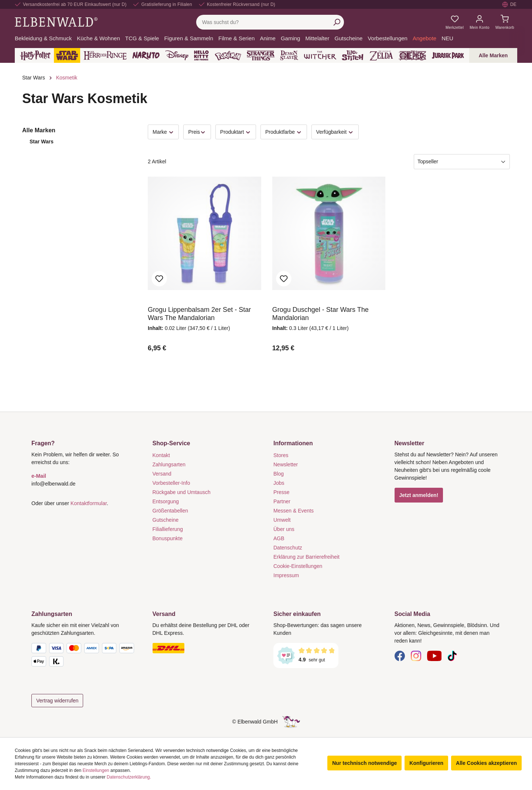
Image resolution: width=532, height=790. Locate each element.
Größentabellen (170, 511)
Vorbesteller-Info (171, 483)
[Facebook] (400, 656)
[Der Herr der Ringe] (105, 55)
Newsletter (286, 464)
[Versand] (206, 648)
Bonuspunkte (168, 538)
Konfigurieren (426, 763)
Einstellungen (96, 770)
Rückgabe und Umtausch (182, 492)
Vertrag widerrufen (57, 701)
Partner (282, 501)
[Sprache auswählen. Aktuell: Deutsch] (510, 4)
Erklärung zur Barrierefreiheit (306, 557)
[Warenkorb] (505, 22)
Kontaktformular (89, 503)
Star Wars (42, 142)
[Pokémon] (228, 55)
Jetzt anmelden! (419, 495)
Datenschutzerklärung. (129, 777)
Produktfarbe (284, 132)
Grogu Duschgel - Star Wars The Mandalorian (320, 314)
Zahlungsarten (169, 464)
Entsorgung (166, 501)
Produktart (236, 132)
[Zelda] (381, 55)
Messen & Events (294, 511)
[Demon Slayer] (289, 55)
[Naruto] (146, 55)
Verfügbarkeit (335, 132)
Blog (279, 474)
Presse (282, 492)
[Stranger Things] (261, 55)
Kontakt (161, 455)
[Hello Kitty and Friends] (201, 55)
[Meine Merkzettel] (455, 22)
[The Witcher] (320, 55)
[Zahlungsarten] (85, 656)
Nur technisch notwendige (364, 763)
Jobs (279, 483)
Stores (281, 455)
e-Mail (39, 476)
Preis (197, 132)
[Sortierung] (462, 162)
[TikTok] (452, 656)
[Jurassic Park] (448, 55)
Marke (163, 132)
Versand (162, 474)
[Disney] (177, 55)
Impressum (286, 575)
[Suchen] (337, 22)
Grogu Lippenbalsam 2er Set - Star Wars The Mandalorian (199, 314)
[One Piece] (412, 55)
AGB (279, 538)
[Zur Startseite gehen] (56, 22)
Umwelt (282, 520)
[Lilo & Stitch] (353, 55)
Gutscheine (166, 520)
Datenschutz (288, 548)
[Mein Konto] (480, 22)
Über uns (284, 529)
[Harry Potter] (35, 55)
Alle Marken (493, 55)
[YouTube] (434, 656)
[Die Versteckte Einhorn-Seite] (291, 722)
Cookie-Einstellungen (298, 566)
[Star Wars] (67, 55)
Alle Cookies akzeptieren (486, 763)
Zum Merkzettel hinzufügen (159, 279)
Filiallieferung (168, 529)
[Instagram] (416, 656)
